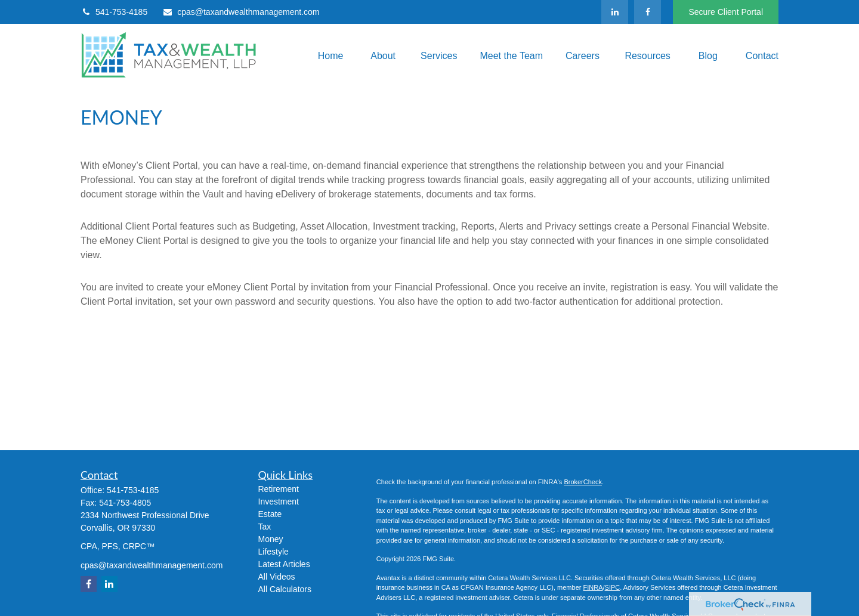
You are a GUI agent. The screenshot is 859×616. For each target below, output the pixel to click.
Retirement (279, 489)
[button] (328, 56)
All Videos (277, 577)
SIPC (613, 587)
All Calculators (285, 589)
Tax (265, 527)
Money (271, 539)
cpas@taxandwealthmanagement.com (241, 12)
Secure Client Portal (726, 12)
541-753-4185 (114, 12)
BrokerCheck (583, 482)
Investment (279, 502)
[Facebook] (648, 12)
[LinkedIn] (615, 12)
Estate (270, 514)
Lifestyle (274, 552)
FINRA (593, 587)
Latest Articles (284, 564)
